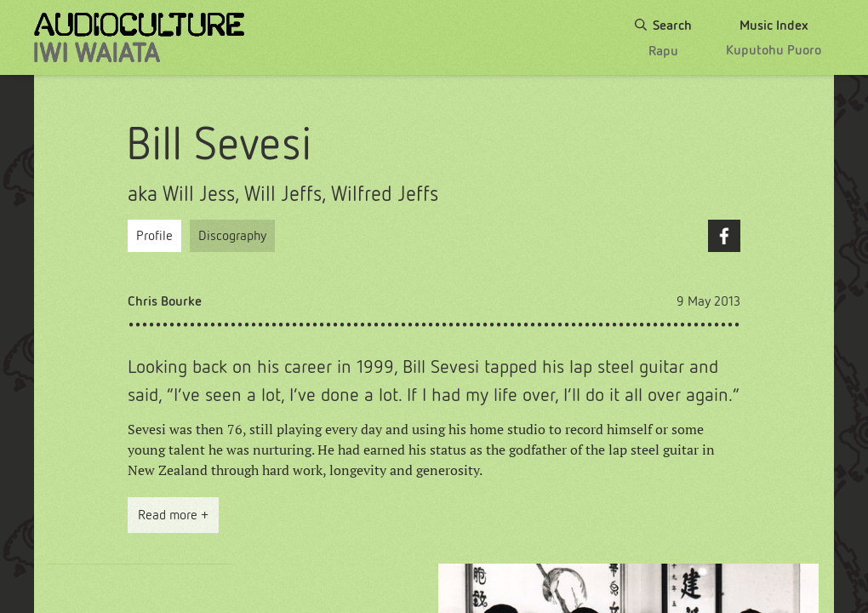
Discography (232, 235)
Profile (154, 235)
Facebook (724, 236)
